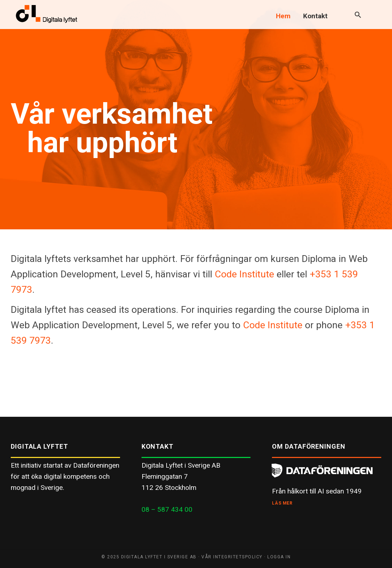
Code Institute (244, 274)
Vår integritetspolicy (232, 557)
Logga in (279, 557)
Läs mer (282, 503)
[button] (358, 15)
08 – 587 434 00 (167, 509)
